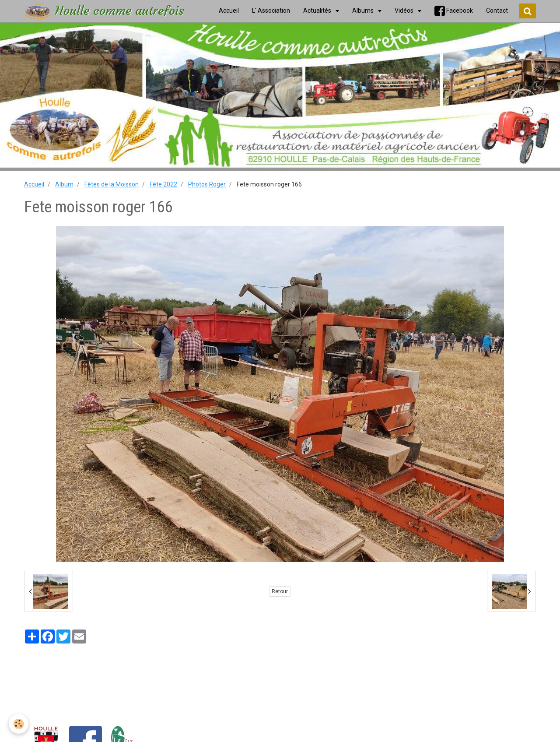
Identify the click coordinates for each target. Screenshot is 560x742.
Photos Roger (207, 184)
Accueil (34, 184)
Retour (280, 591)
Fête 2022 (163, 184)
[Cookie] (19, 724)
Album (64, 184)
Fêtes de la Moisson (112, 184)
